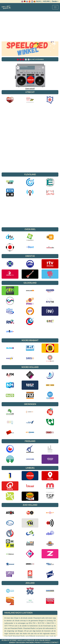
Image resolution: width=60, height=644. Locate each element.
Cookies (46, 642)
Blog (39, 1)
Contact (55, 642)
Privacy (38, 642)
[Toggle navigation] (55, 7)
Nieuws (46, 1)
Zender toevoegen (17, 642)
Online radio (44, 640)
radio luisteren (24, 640)
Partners (30, 642)
